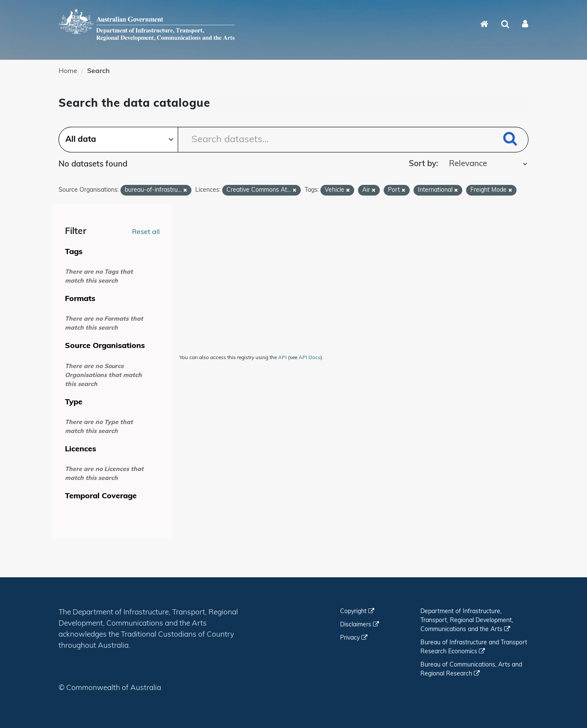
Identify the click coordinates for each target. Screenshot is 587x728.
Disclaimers (360, 625)
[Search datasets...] (293, 140)
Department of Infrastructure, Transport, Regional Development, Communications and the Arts (467, 621)
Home (68, 71)
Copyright (357, 612)
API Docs (310, 358)
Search (98, 71)
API (282, 358)
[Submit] (510, 140)
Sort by (423, 164)
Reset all (146, 232)
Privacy (354, 638)
